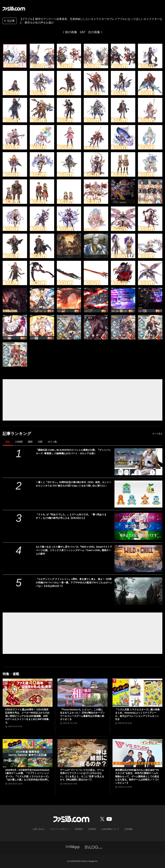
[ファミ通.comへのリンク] (14, 9)
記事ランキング (17, 434)
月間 (40, 442)
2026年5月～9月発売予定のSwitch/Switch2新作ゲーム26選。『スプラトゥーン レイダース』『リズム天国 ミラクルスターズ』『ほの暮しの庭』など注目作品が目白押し (28, 775)
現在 (8, 442)
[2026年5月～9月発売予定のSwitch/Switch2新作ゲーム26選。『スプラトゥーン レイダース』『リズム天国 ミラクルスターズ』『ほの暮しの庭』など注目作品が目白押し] (28, 753)
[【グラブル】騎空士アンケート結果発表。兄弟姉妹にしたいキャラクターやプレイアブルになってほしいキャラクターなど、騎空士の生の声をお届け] (15, 56)
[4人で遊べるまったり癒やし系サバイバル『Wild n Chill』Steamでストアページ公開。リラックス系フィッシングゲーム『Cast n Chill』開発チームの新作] (138, 559)
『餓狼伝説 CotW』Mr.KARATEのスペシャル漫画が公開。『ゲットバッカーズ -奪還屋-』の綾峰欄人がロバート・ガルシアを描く (73, 452)
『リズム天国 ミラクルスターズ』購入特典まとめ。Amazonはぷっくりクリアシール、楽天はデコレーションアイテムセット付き (137, 714)
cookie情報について (110, 829)
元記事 (9, 21)
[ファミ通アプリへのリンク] (73, 847)
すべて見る (157, 434)
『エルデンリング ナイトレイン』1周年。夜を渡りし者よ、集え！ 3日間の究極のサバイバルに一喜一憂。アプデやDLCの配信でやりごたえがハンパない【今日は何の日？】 (74, 583)
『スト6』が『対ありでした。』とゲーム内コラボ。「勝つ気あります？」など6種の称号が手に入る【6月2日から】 (71, 516)
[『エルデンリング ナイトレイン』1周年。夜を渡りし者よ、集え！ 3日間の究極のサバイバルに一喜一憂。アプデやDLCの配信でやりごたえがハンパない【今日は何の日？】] (138, 591)
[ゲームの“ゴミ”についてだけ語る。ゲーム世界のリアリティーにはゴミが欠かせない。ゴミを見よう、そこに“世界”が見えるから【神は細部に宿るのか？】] (82, 753)
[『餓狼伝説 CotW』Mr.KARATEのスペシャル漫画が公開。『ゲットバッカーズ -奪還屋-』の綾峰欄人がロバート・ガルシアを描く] (138, 462)
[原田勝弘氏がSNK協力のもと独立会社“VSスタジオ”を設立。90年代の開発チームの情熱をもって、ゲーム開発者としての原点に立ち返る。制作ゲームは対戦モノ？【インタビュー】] (137, 753)
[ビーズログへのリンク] (94, 847)
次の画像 (94, 32)
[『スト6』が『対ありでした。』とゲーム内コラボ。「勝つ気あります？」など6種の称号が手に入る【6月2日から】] (138, 526)
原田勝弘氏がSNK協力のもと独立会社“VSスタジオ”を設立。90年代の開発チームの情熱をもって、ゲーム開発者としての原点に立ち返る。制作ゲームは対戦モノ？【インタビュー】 (137, 776)
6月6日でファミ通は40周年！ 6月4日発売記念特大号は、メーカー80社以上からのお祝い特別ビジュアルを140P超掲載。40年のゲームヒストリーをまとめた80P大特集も (27, 716)
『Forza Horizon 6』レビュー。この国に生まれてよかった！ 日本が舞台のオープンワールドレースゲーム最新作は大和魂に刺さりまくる (82, 714)
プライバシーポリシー (60, 829)
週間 (30, 442)
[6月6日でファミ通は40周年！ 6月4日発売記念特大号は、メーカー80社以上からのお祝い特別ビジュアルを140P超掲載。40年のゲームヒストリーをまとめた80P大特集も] (28, 693)
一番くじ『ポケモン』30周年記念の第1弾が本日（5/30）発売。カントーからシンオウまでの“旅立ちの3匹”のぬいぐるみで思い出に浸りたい (74, 484)
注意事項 (92, 829)
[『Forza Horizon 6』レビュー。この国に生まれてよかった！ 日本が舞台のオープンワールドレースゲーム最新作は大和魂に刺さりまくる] (82, 693)
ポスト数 (52, 442)
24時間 (19, 442)
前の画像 (71, 32)
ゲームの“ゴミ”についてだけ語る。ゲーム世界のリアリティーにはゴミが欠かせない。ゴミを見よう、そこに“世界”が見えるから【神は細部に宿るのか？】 (82, 775)
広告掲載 (128, 829)
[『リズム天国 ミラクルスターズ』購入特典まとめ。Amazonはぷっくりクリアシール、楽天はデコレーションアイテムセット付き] (137, 693)
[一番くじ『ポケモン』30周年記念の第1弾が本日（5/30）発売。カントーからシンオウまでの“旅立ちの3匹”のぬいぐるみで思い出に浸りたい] (138, 494)
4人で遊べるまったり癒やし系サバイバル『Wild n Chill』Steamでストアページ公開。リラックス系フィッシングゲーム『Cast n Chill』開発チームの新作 (74, 550)
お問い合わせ (39, 829)
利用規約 (79, 829)
